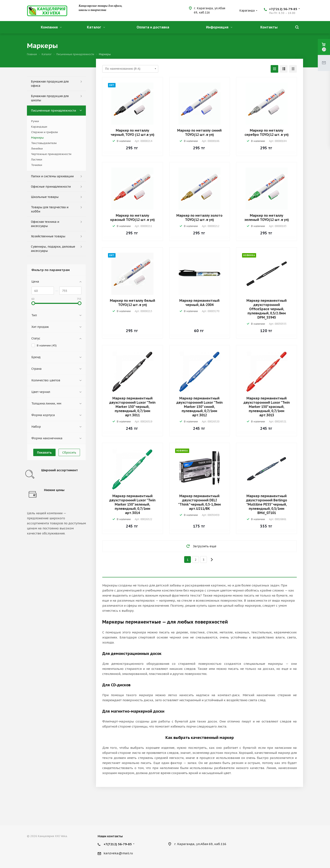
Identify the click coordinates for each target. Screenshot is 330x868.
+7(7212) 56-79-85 (283, 9)
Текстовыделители (44, 143)
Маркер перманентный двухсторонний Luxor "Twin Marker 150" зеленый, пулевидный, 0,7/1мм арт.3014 (132, 504)
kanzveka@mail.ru (118, 853)
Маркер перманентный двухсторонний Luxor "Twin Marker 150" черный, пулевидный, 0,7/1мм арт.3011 (132, 407)
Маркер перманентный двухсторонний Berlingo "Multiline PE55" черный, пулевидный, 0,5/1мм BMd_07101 (267, 504)
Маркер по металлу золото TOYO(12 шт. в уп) (199, 218)
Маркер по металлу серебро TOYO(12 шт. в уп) (267, 132)
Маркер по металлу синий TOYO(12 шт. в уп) (199, 132)
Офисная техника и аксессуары (45, 224)
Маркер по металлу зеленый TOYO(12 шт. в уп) (267, 218)
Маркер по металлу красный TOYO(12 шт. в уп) (132, 218)
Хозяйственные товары (48, 236)
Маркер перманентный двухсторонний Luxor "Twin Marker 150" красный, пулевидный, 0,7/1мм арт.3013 (267, 407)
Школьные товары (45, 197)
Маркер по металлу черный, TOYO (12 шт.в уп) (132, 132)
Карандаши (39, 127)
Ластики (37, 160)
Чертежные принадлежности (51, 154)
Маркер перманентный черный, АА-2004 (199, 303)
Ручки (35, 121)
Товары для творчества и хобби (50, 209)
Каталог (96, 27)
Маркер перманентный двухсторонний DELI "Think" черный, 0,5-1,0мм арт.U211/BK (199, 502)
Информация (219, 27)
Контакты (269, 27)
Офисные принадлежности (51, 187)
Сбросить (69, 453)
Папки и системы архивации (52, 176)
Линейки (37, 149)
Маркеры (37, 138)
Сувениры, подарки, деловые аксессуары (53, 249)
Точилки (37, 165)
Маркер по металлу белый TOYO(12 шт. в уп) (132, 303)
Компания (51, 27)
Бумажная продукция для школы (50, 98)
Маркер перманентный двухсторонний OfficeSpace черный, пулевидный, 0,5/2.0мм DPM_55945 (267, 309)
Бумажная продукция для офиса (50, 84)
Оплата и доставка (153, 27)
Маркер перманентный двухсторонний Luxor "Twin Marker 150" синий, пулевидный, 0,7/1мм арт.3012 (200, 407)
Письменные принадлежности (53, 111)
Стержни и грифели (45, 132)
